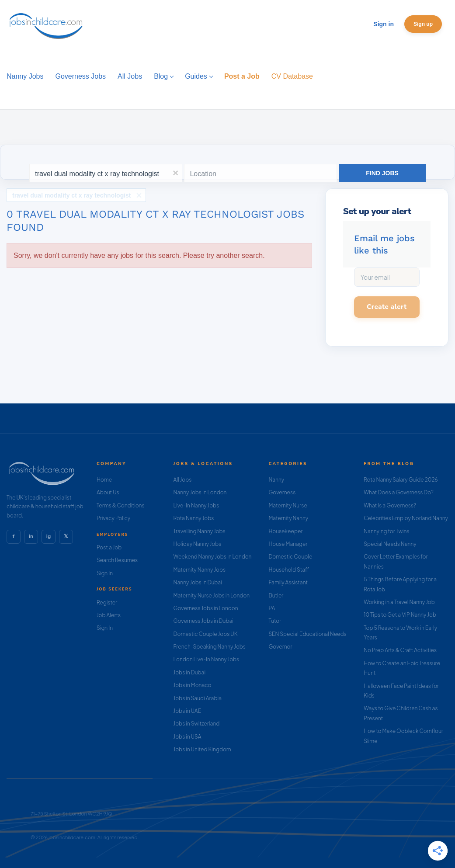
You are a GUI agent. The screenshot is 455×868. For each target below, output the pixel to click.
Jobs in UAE (187, 711)
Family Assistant (288, 582)
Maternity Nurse (288, 505)
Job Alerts (109, 615)
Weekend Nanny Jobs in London (213, 557)
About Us (108, 492)
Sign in (384, 24)
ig (49, 536)
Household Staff (289, 570)
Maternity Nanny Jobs (200, 570)
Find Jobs (382, 173)
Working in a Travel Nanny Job (399, 602)
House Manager (288, 544)
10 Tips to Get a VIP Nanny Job (400, 615)
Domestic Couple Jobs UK (206, 634)
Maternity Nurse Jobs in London (212, 595)
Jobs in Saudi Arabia (198, 698)
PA (272, 608)
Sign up (423, 24)
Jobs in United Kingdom (202, 749)
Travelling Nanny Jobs (200, 531)
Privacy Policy (113, 518)
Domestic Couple (290, 557)
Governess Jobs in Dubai (203, 621)
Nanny (276, 480)
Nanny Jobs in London (200, 492)
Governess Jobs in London (206, 608)
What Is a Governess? (390, 505)
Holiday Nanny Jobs (198, 544)
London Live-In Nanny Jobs (207, 659)
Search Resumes (117, 560)
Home (104, 480)
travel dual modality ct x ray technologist (72, 195)
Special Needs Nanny (390, 544)
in (31, 536)
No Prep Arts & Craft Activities (400, 650)
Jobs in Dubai (190, 672)
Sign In (105, 573)
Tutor (275, 621)
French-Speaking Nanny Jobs (210, 647)
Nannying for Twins (386, 531)
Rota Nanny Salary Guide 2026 (401, 480)
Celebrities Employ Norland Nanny (406, 518)
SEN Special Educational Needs (307, 634)
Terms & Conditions (121, 505)
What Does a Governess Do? (399, 492)
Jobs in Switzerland (197, 724)
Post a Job (109, 547)
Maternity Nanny (288, 518)
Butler (276, 595)
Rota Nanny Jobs (194, 518)
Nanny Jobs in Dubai (198, 582)
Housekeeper (285, 531)
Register (107, 602)
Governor (280, 647)
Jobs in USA (188, 737)
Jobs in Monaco (193, 685)
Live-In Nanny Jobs (196, 505)
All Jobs (183, 480)
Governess (282, 492)
